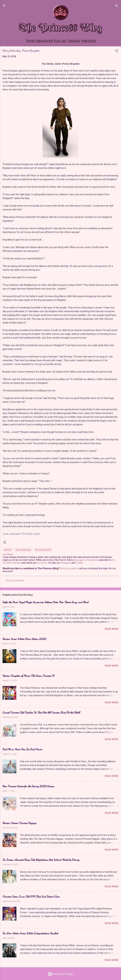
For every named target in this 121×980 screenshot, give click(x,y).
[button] (117, 51)
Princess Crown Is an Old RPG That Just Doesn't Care (31, 896)
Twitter (79, 563)
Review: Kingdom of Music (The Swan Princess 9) (28, 676)
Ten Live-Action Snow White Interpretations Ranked (30, 933)
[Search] (117, 6)
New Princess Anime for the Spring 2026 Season (28, 786)
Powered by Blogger (61, 974)
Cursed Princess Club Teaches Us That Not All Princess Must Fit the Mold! (41, 712)
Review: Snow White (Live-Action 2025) (24, 639)
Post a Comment (15, 581)
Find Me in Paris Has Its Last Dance (22, 749)
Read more (112, 629)
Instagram (65, 563)
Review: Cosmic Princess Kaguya (19, 823)
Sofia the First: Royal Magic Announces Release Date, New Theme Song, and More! (46, 602)
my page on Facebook (86, 560)
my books (42, 563)
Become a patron (69, 568)
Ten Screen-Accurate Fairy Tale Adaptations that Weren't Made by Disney (41, 860)
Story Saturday (23, 550)
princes (8, 550)
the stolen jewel (43, 550)
